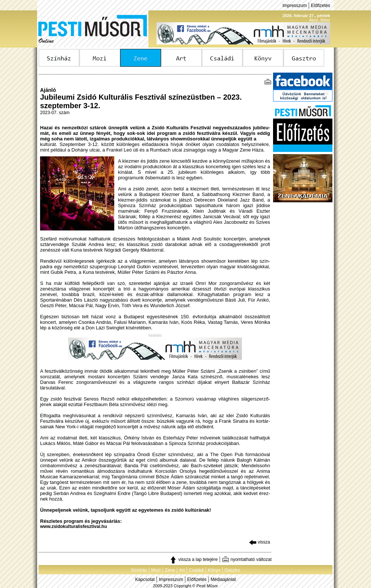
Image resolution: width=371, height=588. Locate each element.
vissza (260, 542)
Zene (170, 570)
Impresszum (294, 6)
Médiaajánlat (223, 579)
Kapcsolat (145, 579)
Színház (139, 570)
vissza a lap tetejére (193, 559)
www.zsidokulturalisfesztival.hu (73, 526)
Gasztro (232, 570)
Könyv (214, 570)
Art (182, 570)
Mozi (156, 570)
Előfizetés (321, 6)
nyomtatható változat (247, 559)
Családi (196, 570)
